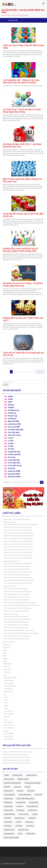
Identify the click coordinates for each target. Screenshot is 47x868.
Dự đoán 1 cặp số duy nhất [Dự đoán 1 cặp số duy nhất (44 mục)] (12, 783)
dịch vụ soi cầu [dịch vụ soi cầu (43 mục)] (9, 779)
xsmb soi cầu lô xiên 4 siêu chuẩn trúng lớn (17, 575)
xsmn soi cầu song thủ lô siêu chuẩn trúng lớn (17, 608)
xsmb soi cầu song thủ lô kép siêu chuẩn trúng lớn (19, 580)
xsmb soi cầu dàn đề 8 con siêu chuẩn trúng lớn (18, 544)
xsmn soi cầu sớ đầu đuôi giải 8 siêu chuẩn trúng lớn (19, 603)
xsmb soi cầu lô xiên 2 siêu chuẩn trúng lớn (17, 566)
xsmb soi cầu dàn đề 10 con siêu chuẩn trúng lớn (18, 547)
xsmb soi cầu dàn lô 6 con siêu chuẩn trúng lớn (18, 558)
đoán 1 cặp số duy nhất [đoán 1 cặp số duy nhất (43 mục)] (11, 838)
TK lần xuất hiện (14, 454)
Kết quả (11, 405)
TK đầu (11, 446)
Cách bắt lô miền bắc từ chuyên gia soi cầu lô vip (23, 354)
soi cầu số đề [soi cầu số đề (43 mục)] (8, 810)
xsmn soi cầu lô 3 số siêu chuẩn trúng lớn (16, 600)
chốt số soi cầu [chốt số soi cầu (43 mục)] (17, 775)
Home (5, 20)
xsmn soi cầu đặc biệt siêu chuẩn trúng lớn (17, 594)
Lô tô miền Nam (14, 463)
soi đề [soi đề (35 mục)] (20, 834)
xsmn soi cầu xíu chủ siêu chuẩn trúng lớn (16, 611)
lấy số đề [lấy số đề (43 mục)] (7, 787)
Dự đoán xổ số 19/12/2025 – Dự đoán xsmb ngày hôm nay (23, 284)
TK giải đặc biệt (14, 452)
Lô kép (10, 443)
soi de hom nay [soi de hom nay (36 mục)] (20, 818)
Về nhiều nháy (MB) (15, 430)
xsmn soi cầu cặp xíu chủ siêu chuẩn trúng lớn (18, 591)
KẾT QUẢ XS (7, 648)
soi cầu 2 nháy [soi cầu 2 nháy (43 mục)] (21, 802)
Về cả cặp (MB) (14, 427)
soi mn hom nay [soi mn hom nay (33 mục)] (23, 830)
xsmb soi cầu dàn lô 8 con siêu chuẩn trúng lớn (18, 572)
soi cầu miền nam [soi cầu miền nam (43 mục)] (32, 806)
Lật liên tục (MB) (14, 424)
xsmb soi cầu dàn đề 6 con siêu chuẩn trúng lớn (18, 541)
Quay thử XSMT (14, 474)
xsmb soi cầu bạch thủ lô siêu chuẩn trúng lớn (18, 550)
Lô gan (11, 438)
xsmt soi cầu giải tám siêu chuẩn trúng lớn (16, 625)
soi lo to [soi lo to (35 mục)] (19, 822)
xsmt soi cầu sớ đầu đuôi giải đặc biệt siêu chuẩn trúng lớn (21, 633)
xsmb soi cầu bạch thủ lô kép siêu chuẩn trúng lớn (19, 533)
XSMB (10, 396)
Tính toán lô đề (7, 645)
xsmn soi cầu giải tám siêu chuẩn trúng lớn (17, 597)
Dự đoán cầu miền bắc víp (11, 561)
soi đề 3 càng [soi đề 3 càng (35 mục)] (30, 834)
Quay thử (11, 468)
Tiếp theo (40, 372)
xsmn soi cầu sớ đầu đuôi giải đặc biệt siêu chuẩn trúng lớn (21, 605)
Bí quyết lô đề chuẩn (9, 642)
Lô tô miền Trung (15, 466)
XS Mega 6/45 (13, 410)
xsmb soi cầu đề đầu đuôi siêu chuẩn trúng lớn (18, 564)
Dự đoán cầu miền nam (10, 586)
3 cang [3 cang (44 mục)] (6, 775)
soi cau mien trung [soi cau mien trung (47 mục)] (25, 795)
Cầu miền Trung (14, 435)
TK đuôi (11, 449)
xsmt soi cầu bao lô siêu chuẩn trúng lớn (16, 616)
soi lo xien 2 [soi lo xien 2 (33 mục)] (8, 826)
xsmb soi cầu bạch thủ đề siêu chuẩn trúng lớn (18, 530)
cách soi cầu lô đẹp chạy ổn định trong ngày (23, 46)
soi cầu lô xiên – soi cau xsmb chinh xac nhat (23, 11)
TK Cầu (5, 675)
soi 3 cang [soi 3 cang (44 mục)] (17, 787)
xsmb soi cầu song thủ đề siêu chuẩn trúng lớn (18, 577)
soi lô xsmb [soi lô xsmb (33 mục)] (30, 826)
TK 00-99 (11, 457)
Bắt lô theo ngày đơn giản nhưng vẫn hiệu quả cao (22, 180)
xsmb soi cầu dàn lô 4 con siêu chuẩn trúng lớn (18, 555)
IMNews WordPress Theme (17, 864)
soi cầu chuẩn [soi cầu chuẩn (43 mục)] (34, 802)
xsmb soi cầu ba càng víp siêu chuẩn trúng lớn (18, 527)
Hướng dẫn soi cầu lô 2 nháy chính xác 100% (23, 319)
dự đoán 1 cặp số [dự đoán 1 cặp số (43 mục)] (23, 779)
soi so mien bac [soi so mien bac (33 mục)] (9, 834)
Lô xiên (11, 441)
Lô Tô (4, 720)
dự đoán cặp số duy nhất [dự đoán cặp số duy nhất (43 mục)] (32, 783)
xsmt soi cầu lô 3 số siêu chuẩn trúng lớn (16, 628)
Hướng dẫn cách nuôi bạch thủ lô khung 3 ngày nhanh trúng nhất (21, 250)
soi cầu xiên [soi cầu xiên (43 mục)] (20, 810)
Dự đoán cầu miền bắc (10, 522)
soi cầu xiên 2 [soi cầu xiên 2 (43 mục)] (32, 810)
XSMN (10, 399)
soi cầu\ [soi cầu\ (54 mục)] (35, 814)
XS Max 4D (12, 413)
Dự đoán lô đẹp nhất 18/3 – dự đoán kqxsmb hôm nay (22, 145)
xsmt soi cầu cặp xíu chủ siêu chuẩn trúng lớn (17, 619)
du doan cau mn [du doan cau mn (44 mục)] (31, 775)
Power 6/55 (13, 416)
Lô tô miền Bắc (14, 460)
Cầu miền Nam (14, 432)
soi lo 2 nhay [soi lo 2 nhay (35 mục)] (8, 822)
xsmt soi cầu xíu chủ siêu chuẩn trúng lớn (16, 639)
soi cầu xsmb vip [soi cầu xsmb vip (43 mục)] (9, 814)
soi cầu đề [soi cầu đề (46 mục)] (7, 818)
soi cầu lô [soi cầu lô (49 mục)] (20, 806)
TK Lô (5, 695)
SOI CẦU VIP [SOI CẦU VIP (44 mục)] (8, 802)
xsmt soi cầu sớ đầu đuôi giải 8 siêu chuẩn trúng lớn (19, 630)
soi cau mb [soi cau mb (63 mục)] (31, 791)
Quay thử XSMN (14, 477)
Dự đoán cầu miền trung (10, 614)
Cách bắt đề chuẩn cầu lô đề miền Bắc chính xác (23, 215)
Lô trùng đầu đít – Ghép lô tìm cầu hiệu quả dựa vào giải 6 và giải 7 (21, 81)
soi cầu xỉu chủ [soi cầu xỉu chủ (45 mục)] (23, 814)
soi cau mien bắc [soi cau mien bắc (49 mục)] (9, 795)
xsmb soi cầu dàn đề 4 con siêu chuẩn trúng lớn (18, 539)
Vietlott (11, 407)
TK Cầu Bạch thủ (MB (10, 678)
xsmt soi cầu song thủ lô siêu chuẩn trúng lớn (17, 636)
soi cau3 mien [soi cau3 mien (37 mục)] (9, 791)
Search (6, 385)
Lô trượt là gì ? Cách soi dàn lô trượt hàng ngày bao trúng (22, 111)
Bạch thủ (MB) (13, 421)
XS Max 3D (12, 419)
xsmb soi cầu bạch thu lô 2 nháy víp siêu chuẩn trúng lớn (21, 525)
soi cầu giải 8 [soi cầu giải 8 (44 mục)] (8, 806)
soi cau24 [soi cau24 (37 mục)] (20, 791)
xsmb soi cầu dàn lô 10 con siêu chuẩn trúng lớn (18, 552)
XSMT (10, 402)
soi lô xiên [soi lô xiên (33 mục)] (19, 826)
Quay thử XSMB (14, 471)
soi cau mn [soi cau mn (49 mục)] (38, 795)
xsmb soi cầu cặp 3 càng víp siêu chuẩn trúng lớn (18, 536)
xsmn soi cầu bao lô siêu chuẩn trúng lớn (16, 589)
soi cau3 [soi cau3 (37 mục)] (27, 787)
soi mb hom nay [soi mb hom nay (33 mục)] (9, 830)
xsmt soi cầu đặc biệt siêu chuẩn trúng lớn (16, 622)
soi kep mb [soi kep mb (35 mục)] (32, 818)
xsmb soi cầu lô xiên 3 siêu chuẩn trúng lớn (17, 569)
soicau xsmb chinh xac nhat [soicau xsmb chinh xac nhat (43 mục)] (25, 799)
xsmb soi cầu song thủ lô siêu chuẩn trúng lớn (18, 583)
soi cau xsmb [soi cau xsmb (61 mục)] (8, 799)
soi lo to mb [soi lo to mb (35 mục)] (29, 822)
